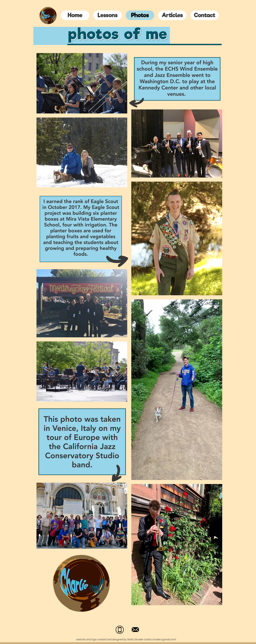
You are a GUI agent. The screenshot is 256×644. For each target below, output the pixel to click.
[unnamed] (120, 630)
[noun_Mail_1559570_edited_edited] (136, 630)
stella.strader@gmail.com (160, 639)
